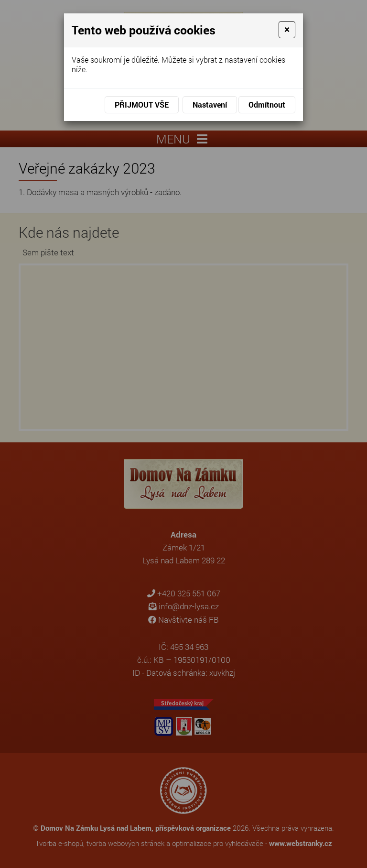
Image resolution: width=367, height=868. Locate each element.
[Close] (287, 30)
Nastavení (210, 104)
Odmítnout (267, 104)
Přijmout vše (142, 104)
